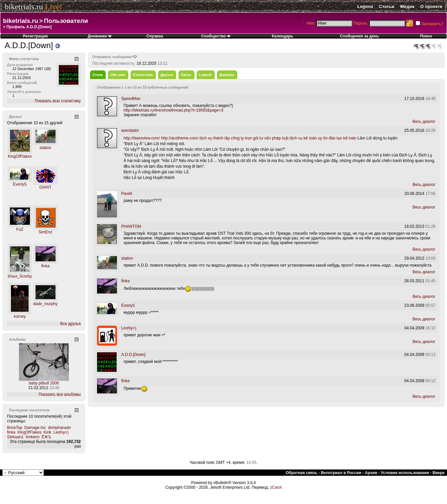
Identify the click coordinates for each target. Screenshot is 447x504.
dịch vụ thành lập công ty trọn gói (229, 138)
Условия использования (405, 473)
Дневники (100, 36)
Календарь (283, 36)
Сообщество (216, 36)
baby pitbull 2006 (44, 383)
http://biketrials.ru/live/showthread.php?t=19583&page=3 (173, 110)
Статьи (387, 6)
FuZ (20, 229)
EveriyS (20, 184)
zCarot (276, 487)
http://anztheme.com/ (179, 138)
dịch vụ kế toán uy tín (308, 138)
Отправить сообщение (112, 57)
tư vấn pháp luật (274, 138)
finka (45, 266)
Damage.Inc (35, 428)
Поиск (426, 36)
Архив (371, 473)
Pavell (127, 194)
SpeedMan (131, 99)
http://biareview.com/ (142, 138)
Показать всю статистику (58, 101)
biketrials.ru (24, 7)
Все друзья (70, 324)
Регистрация (35, 36)
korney (20, 316)
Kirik (47, 432)
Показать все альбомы (60, 394)
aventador (130, 130)
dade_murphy (45, 304)
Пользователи (66, 21)
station (45, 148)
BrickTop (15, 428)
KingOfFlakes (20, 156)
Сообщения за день (359, 36)
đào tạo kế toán (342, 138)
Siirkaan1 (15, 437)
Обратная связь (302, 473)
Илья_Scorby (20, 276)
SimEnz (45, 232)
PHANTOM (131, 226)
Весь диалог (424, 122)
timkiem (32, 437)
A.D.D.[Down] (133, 355)
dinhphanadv (59, 428)
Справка (155, 36)
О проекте (431, 6)
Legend (365, 6)
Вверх (439, 473)
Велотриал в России (341, 473)
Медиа (407, 6)
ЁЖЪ (46, 437)
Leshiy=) (61, 432)
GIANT (45, 187)
